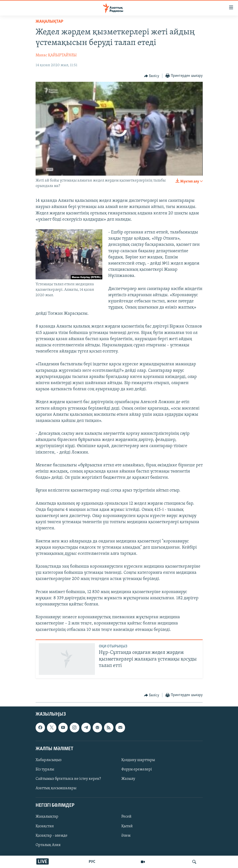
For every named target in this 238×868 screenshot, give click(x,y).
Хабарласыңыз (49, 760)
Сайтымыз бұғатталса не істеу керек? (68, 779)
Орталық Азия (48, 845)
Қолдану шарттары (138, 760)
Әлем (126, 835)
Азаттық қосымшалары (56, 788)
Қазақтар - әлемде (52, 835)
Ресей (126, 817)
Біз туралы (45, 769)
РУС (92, 862)
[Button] (152, 76)
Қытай (127, 826)
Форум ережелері (137, 769)
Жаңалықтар (47, 817)
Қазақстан (45, 826)
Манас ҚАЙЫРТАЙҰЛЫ (56, 55)
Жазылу (128, 779)
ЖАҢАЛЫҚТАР (49, 22)
